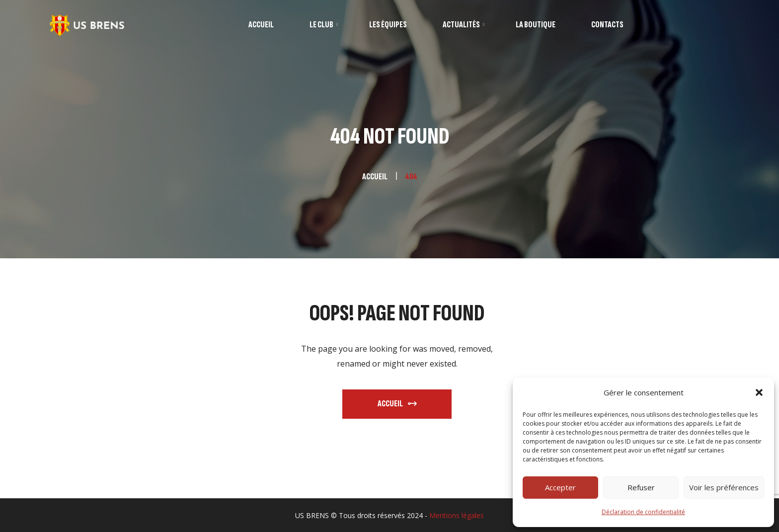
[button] (759, 392)
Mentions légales (457, 515)
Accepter (560, 487)
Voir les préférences (724, 487)
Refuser (641, 487)
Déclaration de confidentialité (643, 512)
